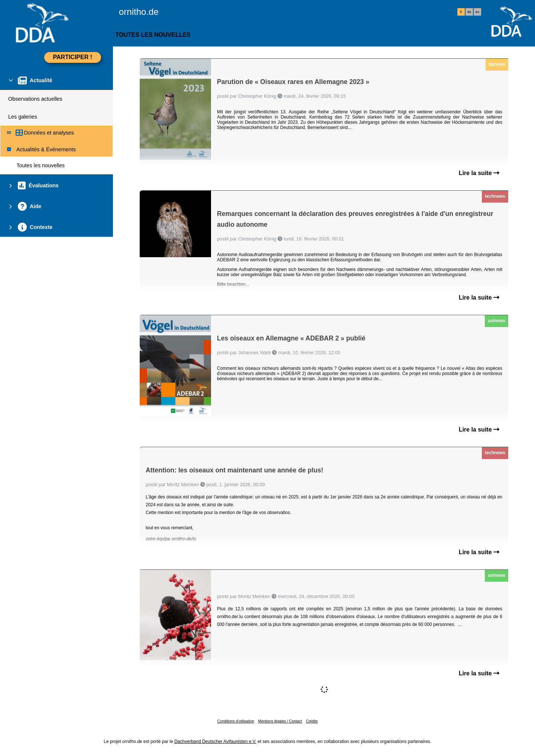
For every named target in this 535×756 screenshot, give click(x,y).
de (469, 12)
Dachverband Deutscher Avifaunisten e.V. (215, 742)
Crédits (312, 721)
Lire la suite (479, 173)
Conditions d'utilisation (236, 721)
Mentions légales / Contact (280, 721)
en (477, 12)
